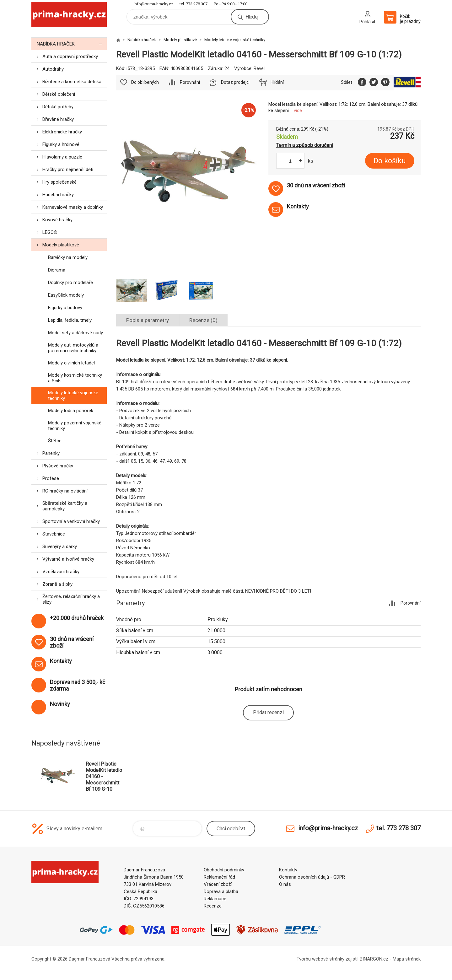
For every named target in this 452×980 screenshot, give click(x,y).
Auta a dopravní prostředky (70, 57)
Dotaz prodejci (235, 82)
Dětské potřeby (58, 107)
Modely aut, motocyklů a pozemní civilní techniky (73, 348)
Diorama (57, 270)
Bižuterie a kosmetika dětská (72, 82)
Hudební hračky (58, 195)
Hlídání (277, 82)
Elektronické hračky (62, 132)
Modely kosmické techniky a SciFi (75, 378)
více (298, 110)
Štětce (55, 441)
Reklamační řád (219, 877)
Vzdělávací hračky (61, 572)
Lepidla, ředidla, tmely (70, 320)
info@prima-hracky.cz (153, 4)
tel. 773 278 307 (194, 4)
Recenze (213, 906)
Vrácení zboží (218, 884)
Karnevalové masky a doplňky (73, 207)
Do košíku (390, 161)
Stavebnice (54, 534)
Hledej (252, 17)
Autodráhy (53, 69)
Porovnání (190, 82)
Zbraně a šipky (57, 584)
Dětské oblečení (59, 94)
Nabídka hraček (72, 44)
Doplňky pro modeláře (70, 283)
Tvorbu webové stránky (320, 959)
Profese (51, 478)
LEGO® (50, 232)
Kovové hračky (57, 220)
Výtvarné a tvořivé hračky (68, 559)
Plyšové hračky (58, 466)
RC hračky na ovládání (65, 491)
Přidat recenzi (268, 712)
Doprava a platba (221, 891)
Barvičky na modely (68, 257)
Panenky (51, 453)
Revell (260, 68)
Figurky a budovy (65, 308)
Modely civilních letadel (71, 363)
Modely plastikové (61, 245)
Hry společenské (59, 182)
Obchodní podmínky (224, 870)
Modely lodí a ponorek (71, 411)
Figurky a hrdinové (61, 144)
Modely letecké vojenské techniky (73, 396)
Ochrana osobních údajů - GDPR (312, 877)
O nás (285, 884)
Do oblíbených (145, 82)
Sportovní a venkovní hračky (71, 521)
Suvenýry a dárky (60, 547)
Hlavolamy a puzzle (62, 157)
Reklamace (215, 899)
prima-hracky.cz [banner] (69, 15)
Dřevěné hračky (58, 119)
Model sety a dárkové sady (75, 333)
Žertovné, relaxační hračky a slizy (71, 599)
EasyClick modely (66, 295)
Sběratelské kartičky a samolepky (65, 506)
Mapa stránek (407, 959)
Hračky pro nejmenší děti (68, 170)
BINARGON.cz (374, 959)
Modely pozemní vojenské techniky (75, 426)
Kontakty (288, 870)
